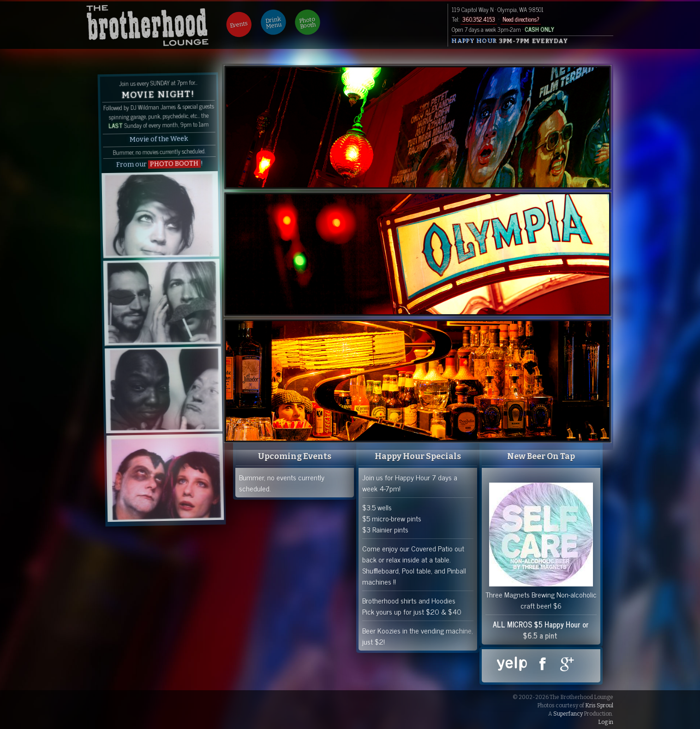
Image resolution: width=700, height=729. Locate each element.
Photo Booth (308, 23)
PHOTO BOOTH (174, 164)
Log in (606, 722)
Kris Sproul (599, 705)
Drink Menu (273, 23)
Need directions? (521, 19)
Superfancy (568, 714)
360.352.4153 (479, 19)
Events (239, 24)
